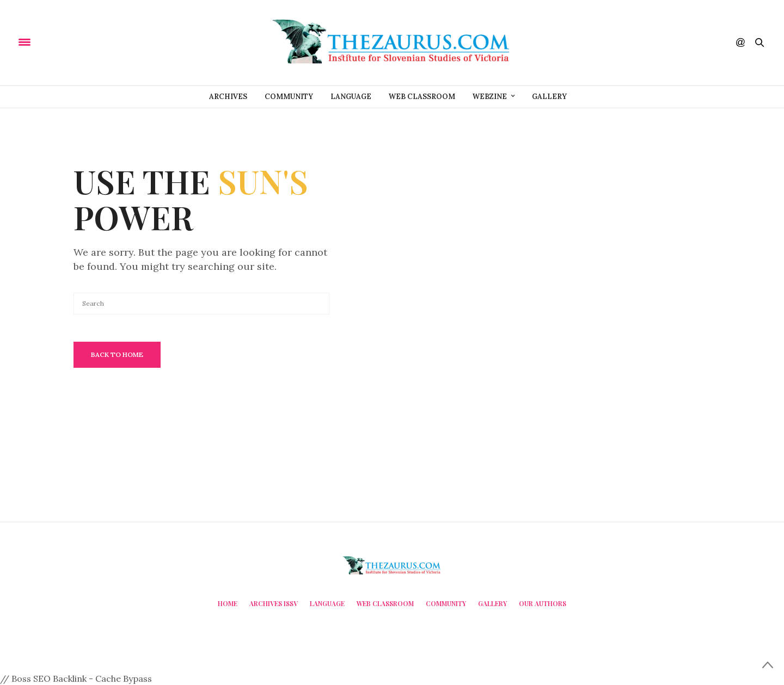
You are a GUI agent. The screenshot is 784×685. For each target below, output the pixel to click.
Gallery (549, 97)
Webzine (490, 97)
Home (228, 603)
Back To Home (117, 354)
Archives (228, 97)
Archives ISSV (274, 603)
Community (289, 97)
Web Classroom (422, 97)
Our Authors (543, 603)
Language (351, 97)
